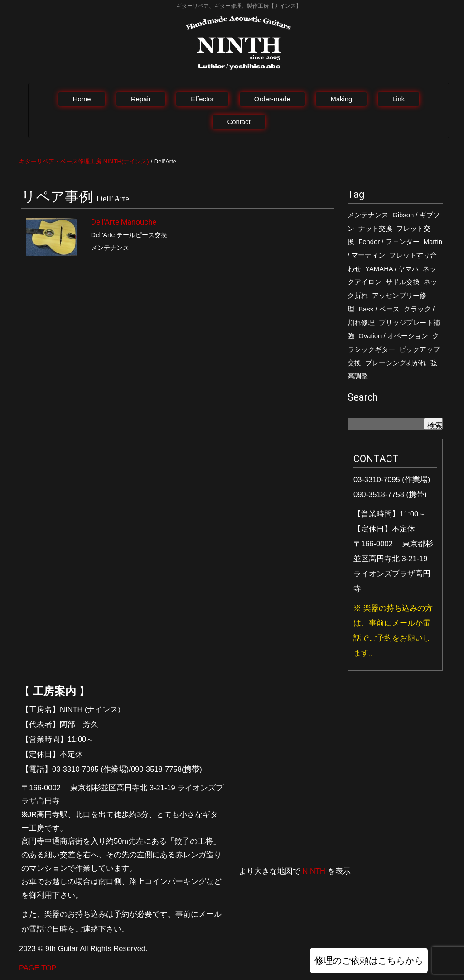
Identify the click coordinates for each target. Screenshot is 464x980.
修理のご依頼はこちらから (369, 961)
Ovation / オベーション (393, 336)
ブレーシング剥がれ (396, 363)
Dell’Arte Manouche (124, 222)
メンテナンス (368, 215)
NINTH (314, 871)
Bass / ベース (379, 309)
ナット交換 (375, 229)
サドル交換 (403, 282)
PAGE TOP (38, 968)
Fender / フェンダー (389, 242)
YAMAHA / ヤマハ (392, 269)
